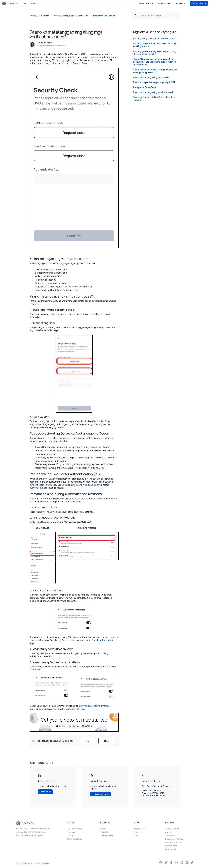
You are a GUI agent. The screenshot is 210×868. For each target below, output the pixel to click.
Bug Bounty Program (174, 839)
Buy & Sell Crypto (74, 829)
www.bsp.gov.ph (36, 835)
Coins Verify (171, 849)
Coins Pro (71, 836)
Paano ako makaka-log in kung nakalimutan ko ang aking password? (155, 71)
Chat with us (45, 792)
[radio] (87, 741)
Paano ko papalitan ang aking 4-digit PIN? (154, 82)
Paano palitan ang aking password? (151, 77)
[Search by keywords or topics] (156, 16)
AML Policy (170, 836)
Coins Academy (106, 836)
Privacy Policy (171, 846)
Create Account (199, 3)
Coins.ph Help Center (39, 16)
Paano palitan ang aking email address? (153, 92)
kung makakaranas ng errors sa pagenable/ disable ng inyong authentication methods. (70, 707)
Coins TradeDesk (74, 839)
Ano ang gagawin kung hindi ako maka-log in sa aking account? (156, 45)
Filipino (179, 4)
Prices (102, 829)
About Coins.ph (172, 829)
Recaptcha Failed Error (145, 87)
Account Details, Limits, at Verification (71, 16)
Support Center (29, 3)
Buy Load (71, 832)
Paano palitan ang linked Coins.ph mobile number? (154, 99)
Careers (169, 832)
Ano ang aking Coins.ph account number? (154, 39)
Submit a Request (164, 3)
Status (136, 836)
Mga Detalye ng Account (104, 16)
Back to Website (146, 3)
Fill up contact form (100, 794)
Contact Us (138, 832)
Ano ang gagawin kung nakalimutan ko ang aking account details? (155, 53)
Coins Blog (104, 832)
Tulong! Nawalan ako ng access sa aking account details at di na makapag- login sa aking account (155, 62)
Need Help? (83, 468)
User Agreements (173, 842)
